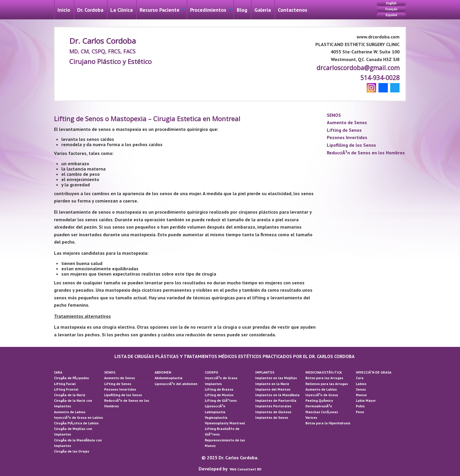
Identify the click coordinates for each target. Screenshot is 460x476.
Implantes (213, 384)
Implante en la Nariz (272, 384)
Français (391, 9)
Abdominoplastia (169, 378)
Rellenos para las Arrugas (327, 384)
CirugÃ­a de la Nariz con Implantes (73, 403)
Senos (361, 389)
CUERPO (212, 372)
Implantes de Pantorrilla (276, 400)
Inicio (64, 10)
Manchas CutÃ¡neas (322, 412)
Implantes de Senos (272, 417)
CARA (58, 372)
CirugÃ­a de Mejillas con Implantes (73, 431)
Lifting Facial (65, 384)
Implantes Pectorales (273, 406)
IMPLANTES (265, 372)
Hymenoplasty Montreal (225, 423)
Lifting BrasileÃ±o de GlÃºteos (222, 431)
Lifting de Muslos (219, 395)
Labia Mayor (366, 400)
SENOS (334, 115)
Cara (360, 378)
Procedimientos (208, 10)
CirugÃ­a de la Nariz (70, 395)
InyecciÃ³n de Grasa (221, 378)
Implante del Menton (273, 389)
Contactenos (292, 10)
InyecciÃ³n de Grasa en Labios (78, 417)
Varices (311, 417)
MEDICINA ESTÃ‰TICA (324, 372)
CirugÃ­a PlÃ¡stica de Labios (76, 423)
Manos (361, 395)
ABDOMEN (163, 372)
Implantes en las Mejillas (276, 378)
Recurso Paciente (160, 10)
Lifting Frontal (66, 389)
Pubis (360, 406)
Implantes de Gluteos (273, 412)
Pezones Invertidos (347, 137)
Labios (361, 384)
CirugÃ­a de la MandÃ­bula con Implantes (78, 443)
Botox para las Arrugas (324, 378)
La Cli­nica (121, 10)
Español (391, 15)
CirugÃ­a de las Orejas (72, 451)
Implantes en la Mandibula (277, 395)
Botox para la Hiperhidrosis (328, 423)
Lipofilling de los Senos (351, 145)
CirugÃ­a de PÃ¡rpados (71, 378)
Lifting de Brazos (219, 389)
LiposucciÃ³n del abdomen (176, 384)
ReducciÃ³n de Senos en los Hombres (366, 153)
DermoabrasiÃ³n (319, 406)
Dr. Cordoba (90, 10)
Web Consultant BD (246, 469)
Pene (360, 412)
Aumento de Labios (70, 412)
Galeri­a (263, 10)
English (391, 3)
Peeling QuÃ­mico (319, 400)
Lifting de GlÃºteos (221, 400)
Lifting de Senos (344, 130)
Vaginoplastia (216, 417)
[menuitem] (64, 10)
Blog (242, 10)
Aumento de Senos (347, 122)
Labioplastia (215, 412)
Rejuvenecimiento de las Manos (225, 443)
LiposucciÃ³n (215, 406)
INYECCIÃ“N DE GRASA (374, 372)
